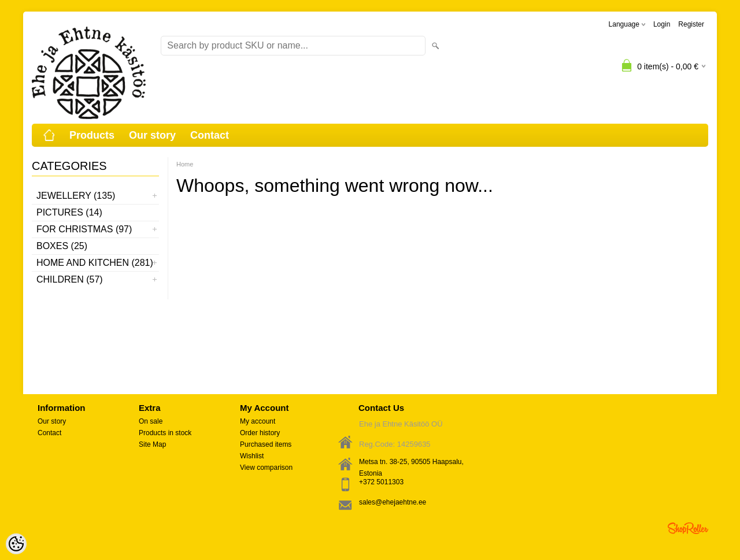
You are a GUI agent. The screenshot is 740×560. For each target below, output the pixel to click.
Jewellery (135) (76, 196)
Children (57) (70, 279)
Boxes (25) (62, 246)
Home (185, 164)
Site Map (152, 444)
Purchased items (266, 444)
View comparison (266, 468)
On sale (151, 421)
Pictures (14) (69, 212)
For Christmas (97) (84, 229)
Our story (152, 135)
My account (258, 421)
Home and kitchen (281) (95, 263)
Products (92, 135)
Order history (260, 433)
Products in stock (165, 433)
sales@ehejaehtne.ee (393, 502)
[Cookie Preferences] (16, 544)
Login (662, 24)
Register (691, 24)
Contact (210, 135)
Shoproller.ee (688, 528)
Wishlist (252, 456)
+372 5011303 (381, 482)
